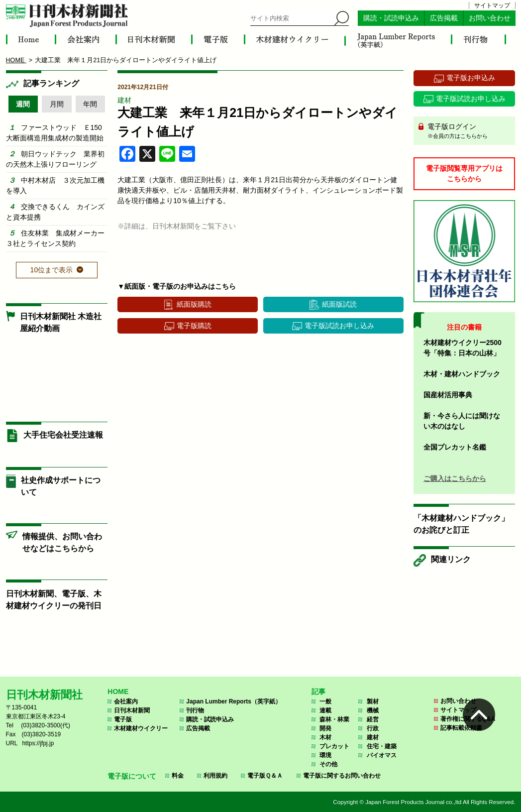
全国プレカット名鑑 (455, 447)
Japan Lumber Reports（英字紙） (234, 701)
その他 (328, 764)
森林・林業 (334, 719)
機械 (373, 710)
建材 (124, 100)
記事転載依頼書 (461, 728)
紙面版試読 (339, 304)
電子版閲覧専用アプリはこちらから (464, 174)
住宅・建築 (382, 746)
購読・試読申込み (391, 18)
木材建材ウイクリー (141, 728)
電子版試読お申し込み (339, 326)
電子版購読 (194, 326)
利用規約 (215, 776)
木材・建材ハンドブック (462, 374)
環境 (325, 755)
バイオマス (382, 755)
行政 (373, 728)
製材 (373, 701)
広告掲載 (444, 18)
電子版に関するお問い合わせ (342, 776)
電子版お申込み (471, 78)
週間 (23, 104)
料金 (178, 776)
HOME (118, 692)
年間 (90, 104)
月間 (57, 104)
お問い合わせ (490, 18)
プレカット (334, 746)
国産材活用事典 (448, 395)
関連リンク (451, 559)
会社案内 (126, 701)
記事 (318, 692)
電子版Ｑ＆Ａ (265, 776)
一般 (325, 701)
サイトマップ (492, 5)
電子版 (123, 719)
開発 (325, 728)
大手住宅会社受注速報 (63, 435)
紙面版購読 (194, 304)
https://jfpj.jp (38, 743)
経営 (373, 719)
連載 (325, 710)
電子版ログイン (468, 131)
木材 (325, 737)
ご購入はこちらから (455, 478)
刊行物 (195, 710)
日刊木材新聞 (132, 710)
